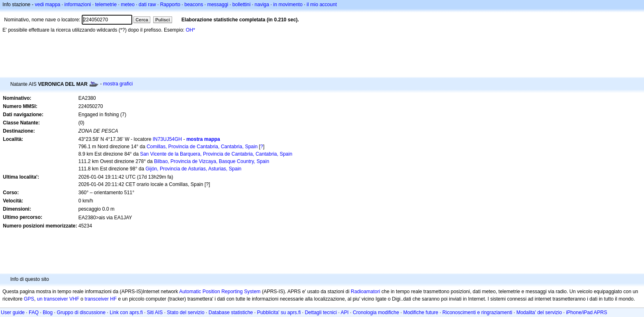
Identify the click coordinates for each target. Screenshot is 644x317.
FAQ (34, 312)
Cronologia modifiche (376, 312)
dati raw (147, 5)
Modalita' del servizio (539, 312)
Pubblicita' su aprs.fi (279, 312)
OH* (190, 30)
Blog (48, 312)
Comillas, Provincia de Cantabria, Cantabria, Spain (202, 147)
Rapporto (170, 5)
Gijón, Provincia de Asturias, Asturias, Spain (193, 169)
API (345, 312)
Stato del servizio (185, 312)
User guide (13, 312)
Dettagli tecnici (321, 312)
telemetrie (106, 5)
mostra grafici (118, 84)
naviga (262, 5)
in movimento (288, 5)
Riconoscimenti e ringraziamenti (477, 312)
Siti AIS (155, 312)
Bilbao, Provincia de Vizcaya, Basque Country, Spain (212, 161)
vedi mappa (48, 5)
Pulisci (162, 20)
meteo (128, 5)
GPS (29, 299)
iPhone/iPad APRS (586, 312)
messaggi (217, 5)
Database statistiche (231, 312)
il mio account (322, 5)
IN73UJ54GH (167, 139)
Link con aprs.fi (126, 312)
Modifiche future (421, 312)
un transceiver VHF (58, 299)
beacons (194, 5)
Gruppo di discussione (81, 312)
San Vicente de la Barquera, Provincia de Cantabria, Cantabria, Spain (216, 154)
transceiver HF (101, 299)
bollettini (241, 5)
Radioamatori (365, 292)
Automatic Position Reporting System (220, 292)
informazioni (78, 5)
